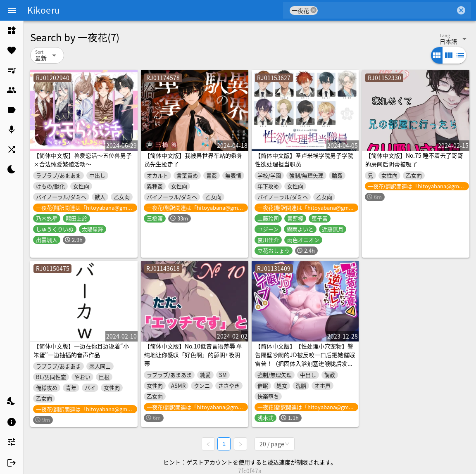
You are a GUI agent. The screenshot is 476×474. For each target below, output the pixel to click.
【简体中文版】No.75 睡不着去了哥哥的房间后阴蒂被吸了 (414, 160)
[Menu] (12, 10)
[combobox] (387, 10)
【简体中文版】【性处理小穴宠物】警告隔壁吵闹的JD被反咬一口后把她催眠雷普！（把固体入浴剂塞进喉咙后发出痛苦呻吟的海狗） (305, 359)
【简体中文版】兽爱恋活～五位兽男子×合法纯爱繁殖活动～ (83, 160)
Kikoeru (44, 10)
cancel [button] (314, 10)
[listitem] (12, 31)
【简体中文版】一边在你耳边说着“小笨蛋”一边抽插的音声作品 (81, 350)
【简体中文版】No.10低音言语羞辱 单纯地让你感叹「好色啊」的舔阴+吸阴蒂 (193, 355)
